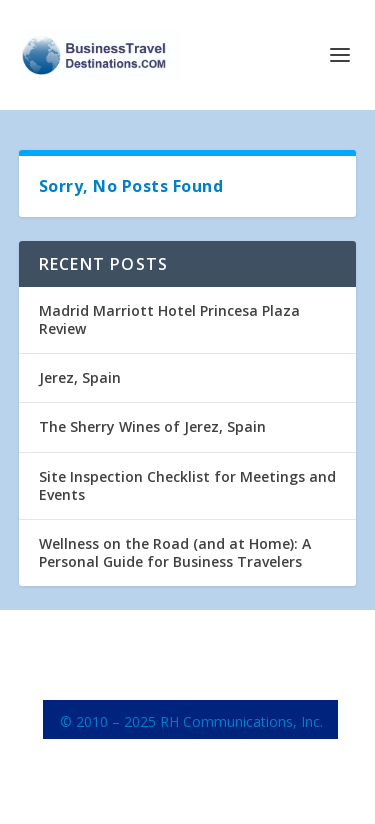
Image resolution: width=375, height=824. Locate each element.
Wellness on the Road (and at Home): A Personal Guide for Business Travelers (175, 552)
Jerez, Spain (80, 377)
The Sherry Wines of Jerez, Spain (152, 426)
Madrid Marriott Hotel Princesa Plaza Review (169, 319)
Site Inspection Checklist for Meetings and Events (187, 485)
